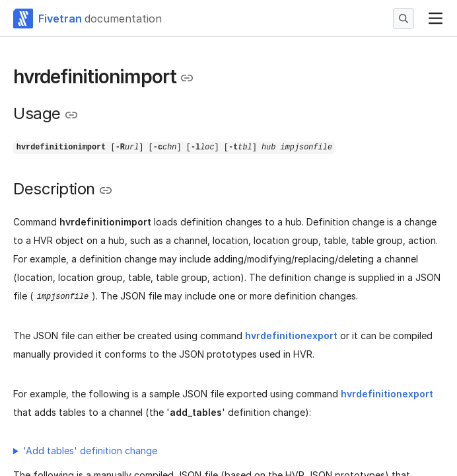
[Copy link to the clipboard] (187, 78)
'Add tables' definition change (90, 451)
